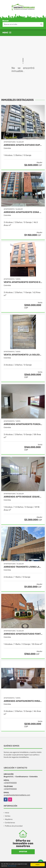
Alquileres (9, 819)
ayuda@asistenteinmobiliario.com (17, 795)
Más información (12, 866)
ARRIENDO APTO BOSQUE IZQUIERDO (23, 497)
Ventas (8, 816)
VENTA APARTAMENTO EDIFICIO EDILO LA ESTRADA (23, 282)
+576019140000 (10, 783)
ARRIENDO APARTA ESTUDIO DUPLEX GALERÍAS (23, 145)
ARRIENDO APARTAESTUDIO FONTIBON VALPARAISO (23, 634)
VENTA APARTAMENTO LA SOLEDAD (23, 355)
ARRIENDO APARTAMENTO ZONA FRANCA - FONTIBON (23, 212)
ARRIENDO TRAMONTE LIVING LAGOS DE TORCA (23, 567)
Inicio (7, 813)
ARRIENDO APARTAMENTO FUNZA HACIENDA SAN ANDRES (23, 424)
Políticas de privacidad (14, 826)
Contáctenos (10, 823)
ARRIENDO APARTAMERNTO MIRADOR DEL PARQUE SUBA (23, 701)
